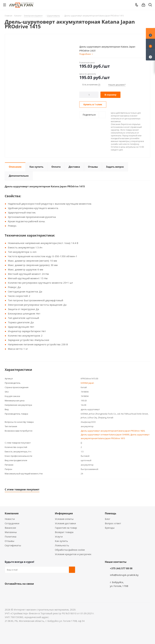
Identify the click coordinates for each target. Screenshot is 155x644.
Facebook (16, 591)
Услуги (59, 537)
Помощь (111, 513)
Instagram (24, 591)
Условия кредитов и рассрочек (73, 554)
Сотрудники (12, 523)
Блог (108, 519)
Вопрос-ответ (113, 523)
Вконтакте (8, 591)
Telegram (32, 591)
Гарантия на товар (66, 528)
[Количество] (89, 95)
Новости (10, 519)
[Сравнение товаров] (150, 55)
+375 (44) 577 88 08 (121, 568)
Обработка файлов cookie (70, 550)
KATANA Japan (87, 383)
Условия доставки (65, 523)
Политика (10, 537)
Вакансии (10, 528)
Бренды (110, 528)
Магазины (11, 532)
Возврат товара (64, 532)
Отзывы (9, 541)
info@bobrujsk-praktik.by (124, 575)
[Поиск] (150, 5)
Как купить (61, 541)
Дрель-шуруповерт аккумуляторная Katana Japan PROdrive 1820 (113, 431)
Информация (64, 513)
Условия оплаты (64, 519)
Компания (12, 513)
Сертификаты (13, 545)
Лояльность (62, 545)
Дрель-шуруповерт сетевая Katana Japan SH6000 (105, 435)
